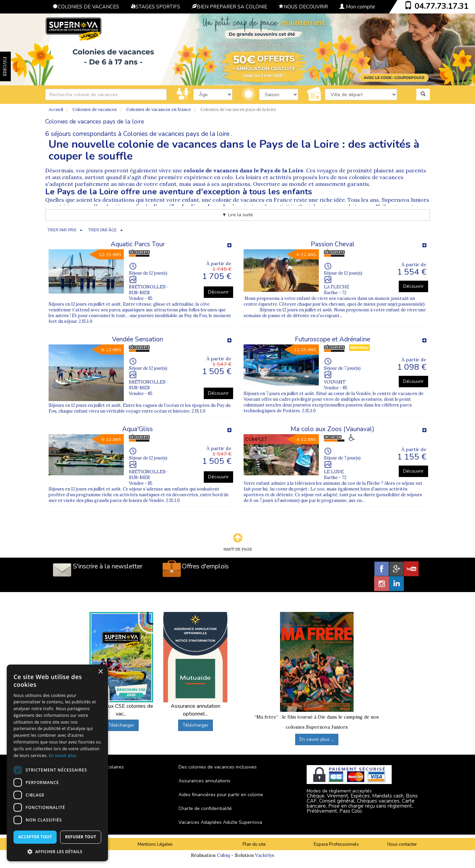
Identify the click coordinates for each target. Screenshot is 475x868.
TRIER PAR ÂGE (102, 230)
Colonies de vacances (95, 109)
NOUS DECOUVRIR (303, 7)
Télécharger (121, 725)
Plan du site (254, 844)
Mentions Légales (155, 844)
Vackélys (265, 855)
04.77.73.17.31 (442, 6)
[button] (57, 851)
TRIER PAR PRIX (62, 230)
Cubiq (223, 855)
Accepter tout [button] (35, 837)
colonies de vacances (376, 177)
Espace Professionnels (336, 844)
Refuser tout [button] (81, 837)
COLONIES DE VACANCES (86, 7)
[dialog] (57, 763)
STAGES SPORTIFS (155, 7)
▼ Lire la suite (237, 215)
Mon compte (357, 7)
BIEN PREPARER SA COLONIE (229, 7)
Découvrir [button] (218, 292)
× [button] (100, 672)
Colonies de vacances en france (159, 109)
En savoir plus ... (317, 739)
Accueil (56, 109)
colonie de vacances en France (252, 200)
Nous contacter (402, 844)
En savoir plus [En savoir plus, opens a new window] (63, 755)
